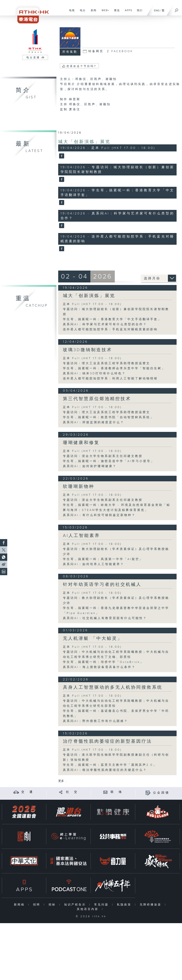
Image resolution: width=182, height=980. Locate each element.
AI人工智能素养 (81, 536)
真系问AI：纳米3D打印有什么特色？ (94, 374)
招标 (53, 905)
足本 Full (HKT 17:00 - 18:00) (92, 304)
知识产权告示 (76, 905)
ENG (157, 11)
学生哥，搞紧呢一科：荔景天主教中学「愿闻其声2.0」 (110, 765)
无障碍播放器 (151, 905)
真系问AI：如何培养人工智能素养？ (94, 564)
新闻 (92, 12)
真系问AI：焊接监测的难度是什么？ (94, 422)
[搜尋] (177, 9)
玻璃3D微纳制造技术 (87, 350)
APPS (127, 12)
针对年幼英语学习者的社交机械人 (102, 585)
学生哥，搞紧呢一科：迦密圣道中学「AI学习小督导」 (109, 461)
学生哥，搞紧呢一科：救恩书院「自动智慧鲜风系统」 (108, 417)
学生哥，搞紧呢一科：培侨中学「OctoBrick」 (103, 662)
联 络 (117, 792)
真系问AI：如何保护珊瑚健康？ (90, 466)
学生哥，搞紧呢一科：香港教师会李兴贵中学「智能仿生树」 (114, 368)
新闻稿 (20, 905)
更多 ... (63, 781)
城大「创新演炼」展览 (84, 142)
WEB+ (104, 12)
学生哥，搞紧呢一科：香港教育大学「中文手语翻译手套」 (112, 319)
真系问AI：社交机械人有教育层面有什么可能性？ (105, 618)
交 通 (27, 792)
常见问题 (102, 905)
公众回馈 (161, 793)
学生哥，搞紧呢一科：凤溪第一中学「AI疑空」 (103, 559)
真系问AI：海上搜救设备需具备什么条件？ (99, 667)
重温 (116, 12)
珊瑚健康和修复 (81, 443)
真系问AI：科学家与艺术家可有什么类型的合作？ (105, 324)
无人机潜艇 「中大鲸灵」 (93, 639)
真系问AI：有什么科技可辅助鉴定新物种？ (99, 515)
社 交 (72, 792)
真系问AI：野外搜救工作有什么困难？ (95, 721)
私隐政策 (125, 905)
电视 (71, 12)
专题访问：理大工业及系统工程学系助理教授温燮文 (107, 363)
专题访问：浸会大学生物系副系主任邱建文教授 (103, 456)
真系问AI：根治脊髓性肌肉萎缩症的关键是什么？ (105, 770)
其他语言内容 (88, 909)
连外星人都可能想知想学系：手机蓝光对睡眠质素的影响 (110, 329)
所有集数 (70, 52)
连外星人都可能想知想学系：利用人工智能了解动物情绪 (110, 379)
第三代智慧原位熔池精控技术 (97, 399)
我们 (138, 12)
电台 (81, 12)
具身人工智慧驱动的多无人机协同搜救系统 (113, 687)
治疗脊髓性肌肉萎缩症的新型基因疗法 (107, 741)
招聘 (38, 905)
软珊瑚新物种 (79, 487)
